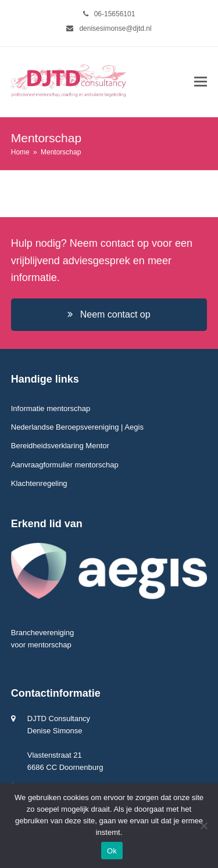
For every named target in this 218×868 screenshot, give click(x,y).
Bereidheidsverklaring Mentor (60, 446)
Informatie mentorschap (51, 408)
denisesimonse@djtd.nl (115, 28)
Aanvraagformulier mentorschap (65, 465)
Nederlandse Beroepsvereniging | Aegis (77, 427)
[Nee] (203, 826)
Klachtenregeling (39, 483)
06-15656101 (115, 14)
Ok (112, 851)
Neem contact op (109, 314)
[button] (201, 82)
